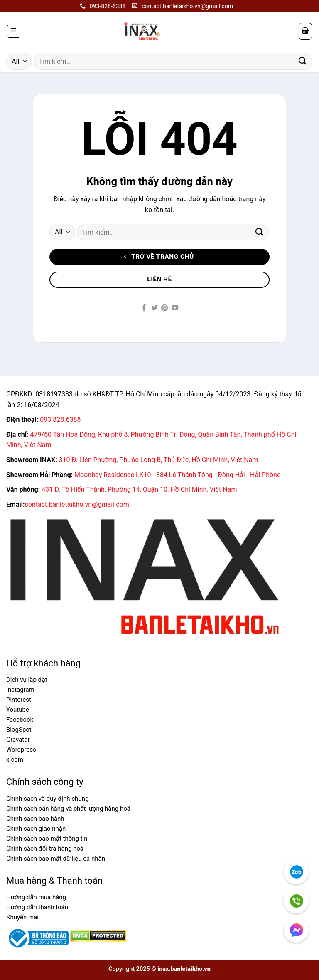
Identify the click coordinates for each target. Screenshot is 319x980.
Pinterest (19, 700)
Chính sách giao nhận (36, 829)
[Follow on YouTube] (175, 308)
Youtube (18, 710)
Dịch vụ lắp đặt (27, 680)
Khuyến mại (22, 917)
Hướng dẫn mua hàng (36, 897)
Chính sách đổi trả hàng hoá (45, 849)
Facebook (20, 720)
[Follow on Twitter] (155, 308)
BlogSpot (19, 730)
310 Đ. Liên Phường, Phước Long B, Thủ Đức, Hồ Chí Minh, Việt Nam (159, 460)
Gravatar (18, 740)
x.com (15, 760)
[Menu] (14, 31)
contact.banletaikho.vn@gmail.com (77, 504)
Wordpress (21, 750)
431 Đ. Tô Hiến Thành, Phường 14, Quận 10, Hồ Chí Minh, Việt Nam (139, 489)
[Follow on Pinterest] (164, 308)
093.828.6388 (60, 419)
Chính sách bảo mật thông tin (47, 839)
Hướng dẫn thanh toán (37, 907)
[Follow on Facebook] (144, 308)
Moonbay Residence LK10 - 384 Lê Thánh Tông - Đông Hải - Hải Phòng (178, 475)
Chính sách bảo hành (35, 819)
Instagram (20, 690)
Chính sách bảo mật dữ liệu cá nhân (56, 859)
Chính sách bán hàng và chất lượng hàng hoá (68, 809)
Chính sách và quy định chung (47, 799)
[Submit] (303, 61)
